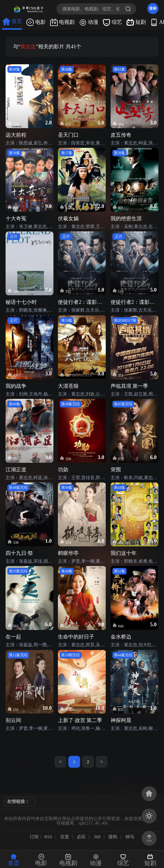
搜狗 (113, 837)
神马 (130, 837)
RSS (48, 837)
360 (97, 837)
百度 (65, 837)
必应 (81, 837)
